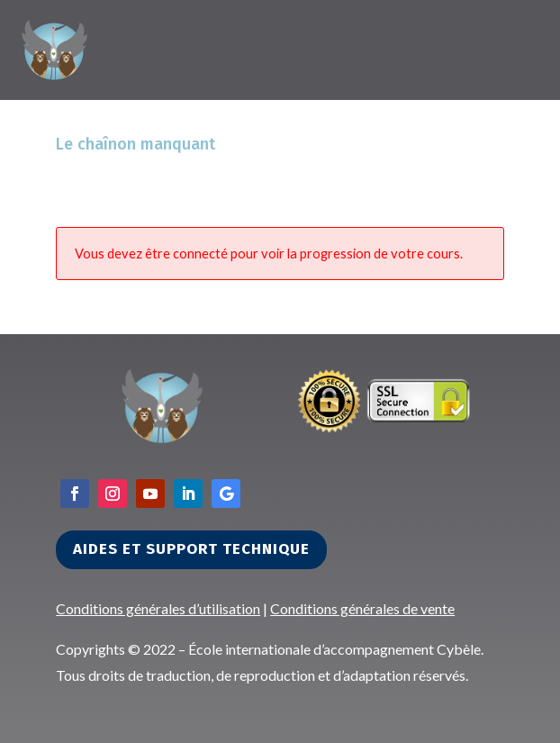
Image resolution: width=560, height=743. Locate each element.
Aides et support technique (191, 549)
